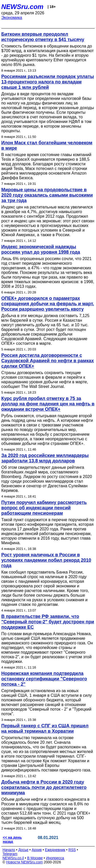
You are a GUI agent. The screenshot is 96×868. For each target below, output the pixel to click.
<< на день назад (12, 840)
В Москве (35, 858)
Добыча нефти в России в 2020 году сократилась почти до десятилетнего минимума (44, 787)
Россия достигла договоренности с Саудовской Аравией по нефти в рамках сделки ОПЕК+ (47, 361)
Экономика (12, 18)
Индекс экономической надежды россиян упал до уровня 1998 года (41, 249)
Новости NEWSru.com (24, 862)
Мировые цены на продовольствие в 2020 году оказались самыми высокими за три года (47, 195)
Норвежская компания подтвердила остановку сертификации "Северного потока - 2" (44, 679)
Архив (37, 850)
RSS (72, 850)
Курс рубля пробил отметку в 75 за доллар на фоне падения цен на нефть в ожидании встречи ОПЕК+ (48, 404)
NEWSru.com (22, 7)
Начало (9, 850)
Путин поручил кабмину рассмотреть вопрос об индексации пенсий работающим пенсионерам (44, 508)
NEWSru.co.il (13, 858)
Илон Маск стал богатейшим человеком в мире (47, 145)
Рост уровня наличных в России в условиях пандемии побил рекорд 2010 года (46, 560)
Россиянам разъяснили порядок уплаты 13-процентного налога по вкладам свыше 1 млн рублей (48, 82)
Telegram (10, 854)
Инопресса (55, 858)
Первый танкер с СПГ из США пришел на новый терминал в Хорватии (45, 728)
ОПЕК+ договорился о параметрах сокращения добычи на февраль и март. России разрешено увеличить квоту (48, 304)
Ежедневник (55, 850)
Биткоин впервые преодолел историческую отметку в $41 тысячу (43, 37)
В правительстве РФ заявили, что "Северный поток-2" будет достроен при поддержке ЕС (48, 622)
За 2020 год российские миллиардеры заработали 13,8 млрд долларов (45, 458)
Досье (23, 850)
